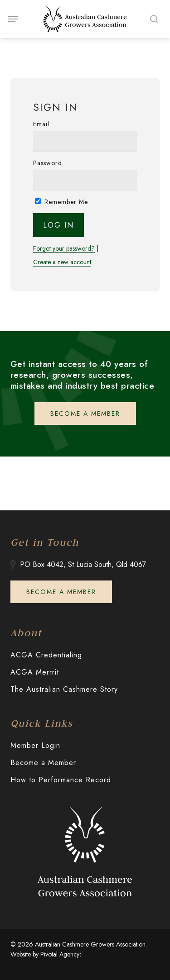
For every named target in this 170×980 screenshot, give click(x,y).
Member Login (35, 745)
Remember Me (61, 202)
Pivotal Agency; (61, 954)
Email (41, 124)
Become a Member (43, 763)
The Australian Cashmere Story (64, 689)
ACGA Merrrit (35, 672)
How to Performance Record (61, 780)
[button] (13, 19)
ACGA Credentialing (46, 655)
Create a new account (62, 262)
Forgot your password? (64, 249)
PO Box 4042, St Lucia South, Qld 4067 (83, 564)
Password (48, 163)
